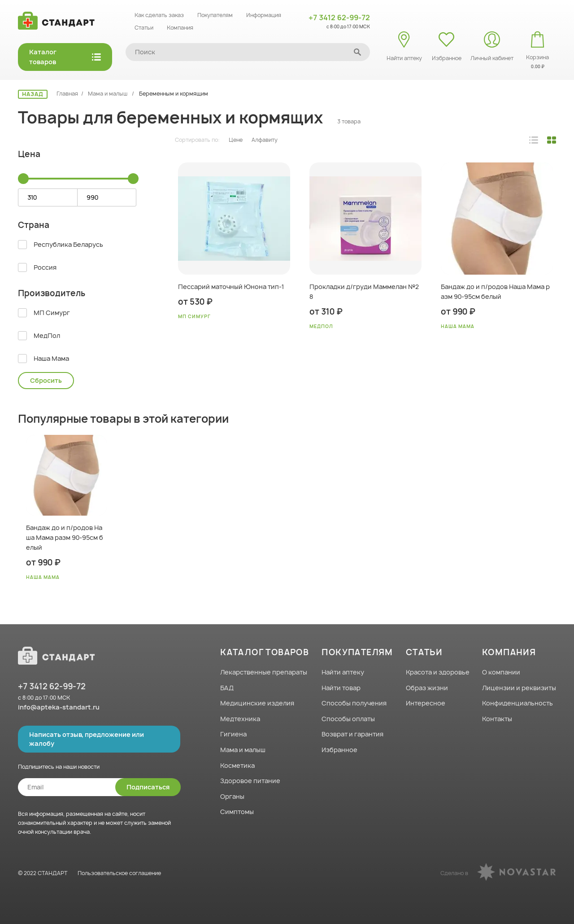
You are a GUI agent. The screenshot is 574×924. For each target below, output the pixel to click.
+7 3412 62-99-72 (339, 18)
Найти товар (341, 688)
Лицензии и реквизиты (519, 688)
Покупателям (215, 15)
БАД (227, 688)
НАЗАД (33, 94)
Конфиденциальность (517, 703)
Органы (232, 796)
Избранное (339, 750)
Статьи (144, 28)
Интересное (426, 703)
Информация (264, 15)
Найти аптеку (343, 672)
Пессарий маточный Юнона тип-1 (231, 287)
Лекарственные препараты (264, 672)
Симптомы (237, 812)
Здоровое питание (250, 781)
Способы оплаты (348, 719)
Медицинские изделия (257, 703)
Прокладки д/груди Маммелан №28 (364, 291)
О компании (501, 672)
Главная (67, 94)
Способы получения (354, 703)
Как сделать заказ (159, 15)
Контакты (497, 719)
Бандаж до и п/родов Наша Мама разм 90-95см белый (495, 291)
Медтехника (240, 719)
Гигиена (233, 734)
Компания (180, 28)
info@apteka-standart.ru (59, 707)
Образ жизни (427, 688)
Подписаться (148, 787)
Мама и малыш (108, 94)
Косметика (237, 765)
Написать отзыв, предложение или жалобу (87, 739)
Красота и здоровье (438, 672)
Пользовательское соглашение (119, 873)
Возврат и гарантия (352, 734)
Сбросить (46, 380)
